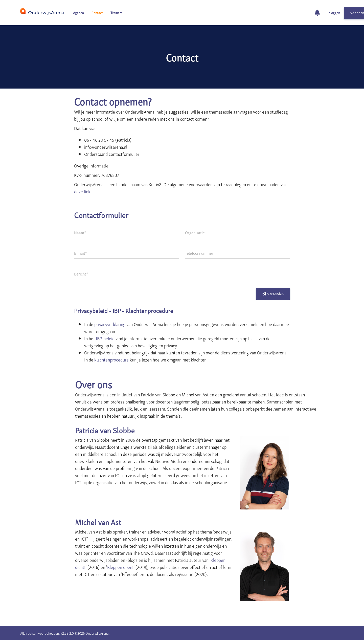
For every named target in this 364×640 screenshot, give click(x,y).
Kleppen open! (120, 567)
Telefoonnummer (199, 253)
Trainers (116, 13)
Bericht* (81, 274)
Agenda (78, 13)
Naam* (80, 232)
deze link (82, 191)
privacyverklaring (110, 324)
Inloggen (334, 13)
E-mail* (80, 253)
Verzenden (273, 294)
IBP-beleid (105, 338)
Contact (97, 13)
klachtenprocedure (111, 359)
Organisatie (195, 232)
